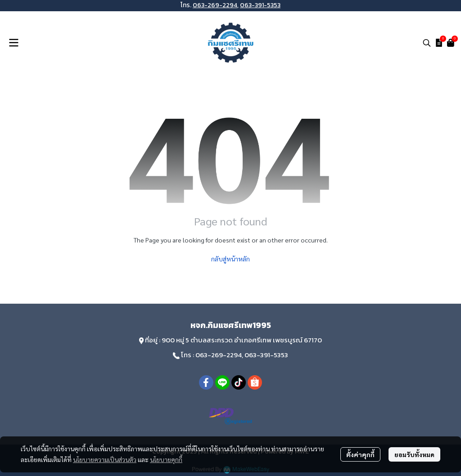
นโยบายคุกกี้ (166, 459)
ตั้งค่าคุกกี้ (360, 454)
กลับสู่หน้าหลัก (230, 259)
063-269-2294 (215, 5)
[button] (427, 43)
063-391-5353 (260, 5)
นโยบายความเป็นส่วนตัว (105, 459)
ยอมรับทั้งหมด (414, 454)
